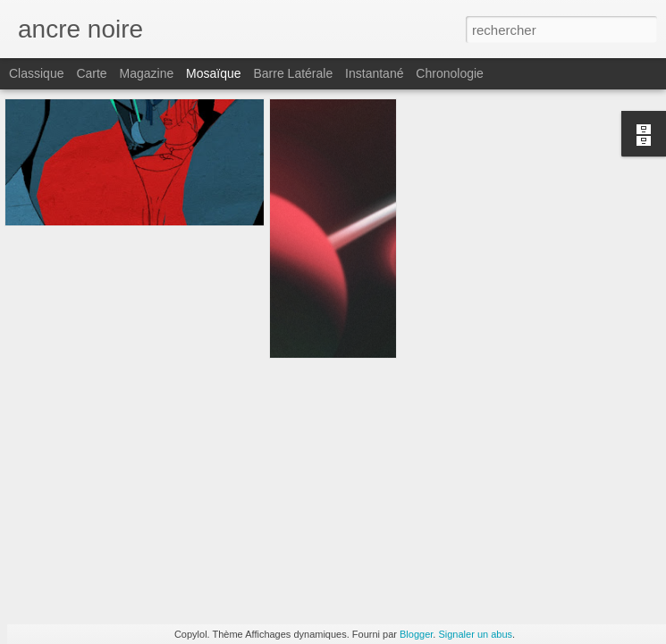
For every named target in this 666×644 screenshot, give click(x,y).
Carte (91, 73)
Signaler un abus (475, 634)
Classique (36, 73)
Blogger (416, 634)
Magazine (147, 73)
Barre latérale (293, 73)
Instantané (374, 73)
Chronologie (450, 73)
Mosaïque (213, 73)
